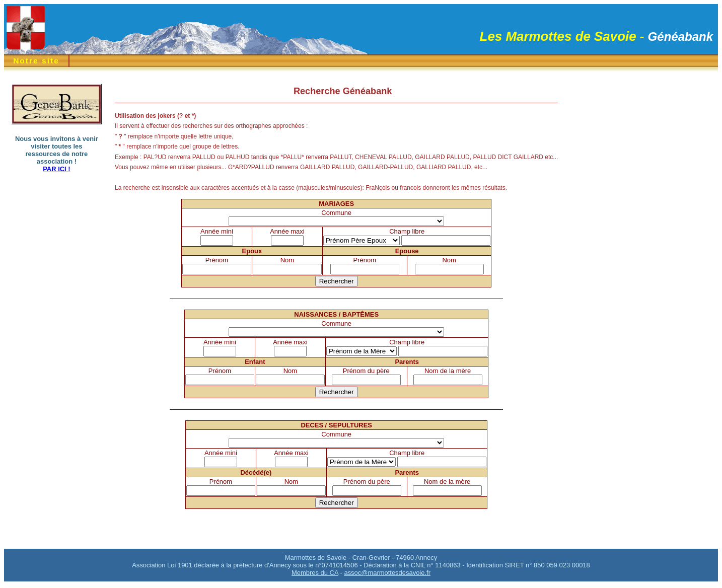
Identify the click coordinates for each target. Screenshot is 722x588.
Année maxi (287, 231)
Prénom (217, 260)
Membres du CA (315, 573)
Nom (287, 260)
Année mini (217, 231)
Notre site (36, 61)
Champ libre (407, 231)
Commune (336, 213)
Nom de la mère (448, 371)
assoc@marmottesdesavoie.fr (387, 573)
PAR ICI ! (56, 169)
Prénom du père (366, 371)
